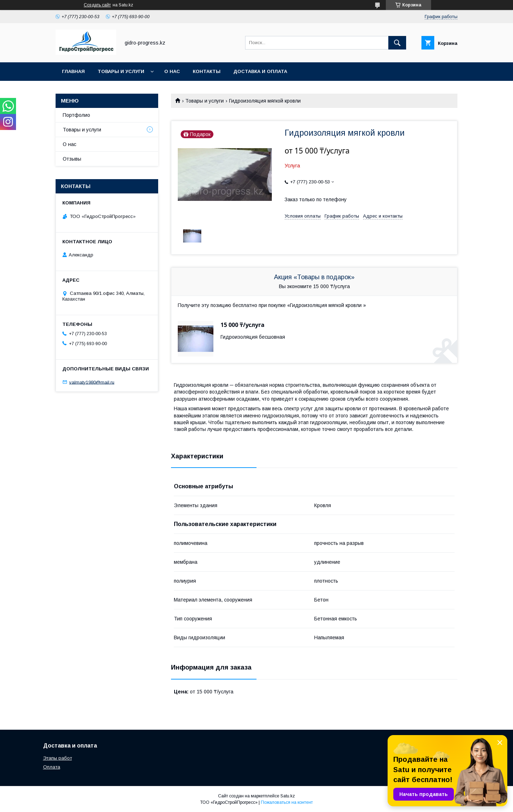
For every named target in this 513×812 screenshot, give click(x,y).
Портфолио (76, 115)
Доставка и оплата (260, 71)
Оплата (52, 767)
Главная (73, 71)
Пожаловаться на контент (287, 802)
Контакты (207, 71)
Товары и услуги (121, 71)
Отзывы (72, 159)
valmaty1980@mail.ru (92, 382)
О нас (172, 71)
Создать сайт (97, 5)
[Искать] (397, 43)
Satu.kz (288, 796)
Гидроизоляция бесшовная (253, 337)
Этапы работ (58, 758)
